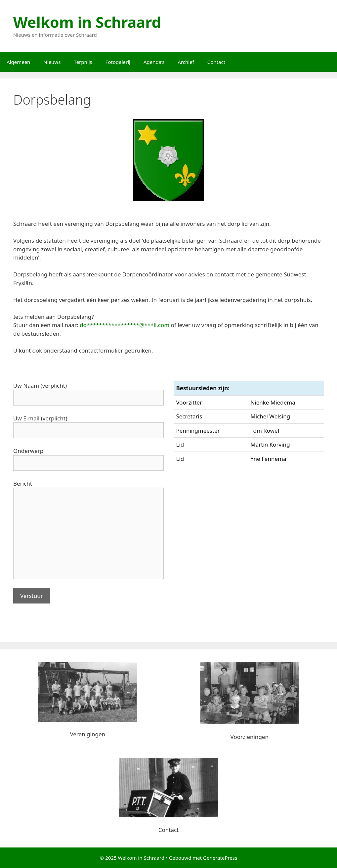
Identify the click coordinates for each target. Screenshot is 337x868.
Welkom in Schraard (87, 22)
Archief (186, 62)
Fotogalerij (118, 62)
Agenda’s (154, 62)
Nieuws (52, 62)
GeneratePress (220, 858)
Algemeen (18, 62)
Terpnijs (83, 62)
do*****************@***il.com (125, 325)
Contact (216, 62)
